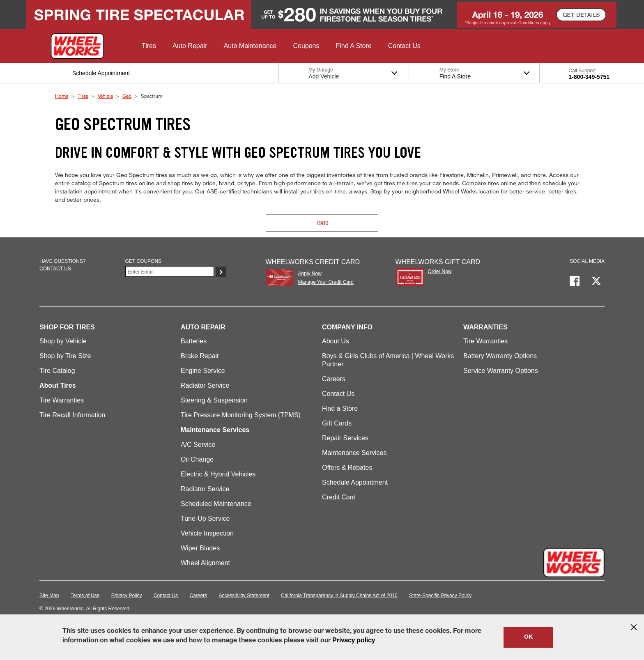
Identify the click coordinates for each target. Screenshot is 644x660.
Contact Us (338, 394)
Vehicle (105, 96)
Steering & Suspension (214, 400)
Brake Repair (200, 356)
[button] (149, 46)
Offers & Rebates (347, 468)
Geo (127, 96)
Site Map (49, 596)
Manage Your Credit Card (325, 282)
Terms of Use (85, 596)
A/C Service (198, 445)
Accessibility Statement (244, 596)
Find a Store (340, 408)
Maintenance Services (354, 453)
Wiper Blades (200, 548)
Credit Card (339, 497)
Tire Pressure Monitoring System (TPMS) (241, 415)
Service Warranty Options (501, 371)
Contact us (55, 269)
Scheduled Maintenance (216, 504)
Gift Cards (337, 423)
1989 (322, 223)
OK (528, 637)
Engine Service (203, 371)
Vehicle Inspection (207, 533)
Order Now (440, 271)
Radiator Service (205, 385)
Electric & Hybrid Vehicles (218, 474)
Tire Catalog (57, 371)
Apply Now (309, 274)
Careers (334, 379)
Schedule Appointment (355, 482)
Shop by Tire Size (65, 356)
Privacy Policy (127, 596)
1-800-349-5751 (589, 77)
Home (62, 96)
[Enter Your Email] (170, 271)
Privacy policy (354, 641)
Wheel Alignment (205, 563)
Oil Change (197, 459)
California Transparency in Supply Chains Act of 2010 (339, 596)
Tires (83, 96)
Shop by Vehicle (63, 341)
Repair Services (345, 438)
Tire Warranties (62, 400)
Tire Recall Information (72, 415)
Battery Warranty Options (500, 356)
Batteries (194, 341)
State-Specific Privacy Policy (440, 596)
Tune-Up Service (205, 519)
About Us (336, 341)
